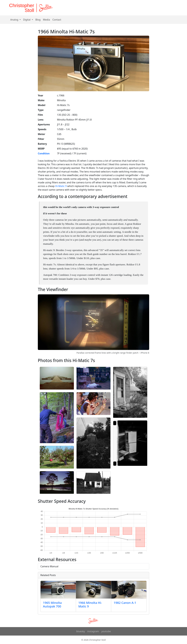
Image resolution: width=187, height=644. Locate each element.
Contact (57, 20)
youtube (106, 631)
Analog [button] (15, 20)
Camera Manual (49, 566)
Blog (38, 20)
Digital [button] (27, 20)
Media (46, 20)
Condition (44, 153)
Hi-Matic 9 (61, 186)
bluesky (81, 631)
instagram (93, 631)
